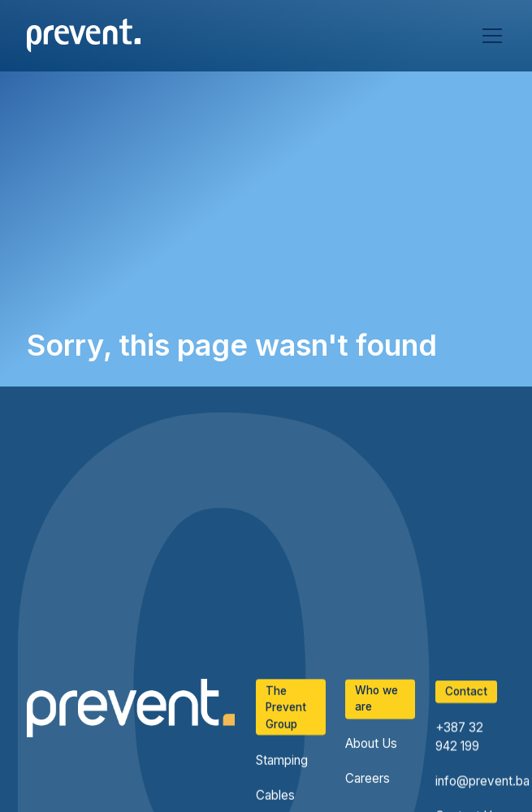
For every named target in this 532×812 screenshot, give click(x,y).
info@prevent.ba (482, 783)
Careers (368, 779)
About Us (371, 744)
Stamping (282, 760)
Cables (275, 795)
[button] (489, 36)
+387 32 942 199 (459, 739)
